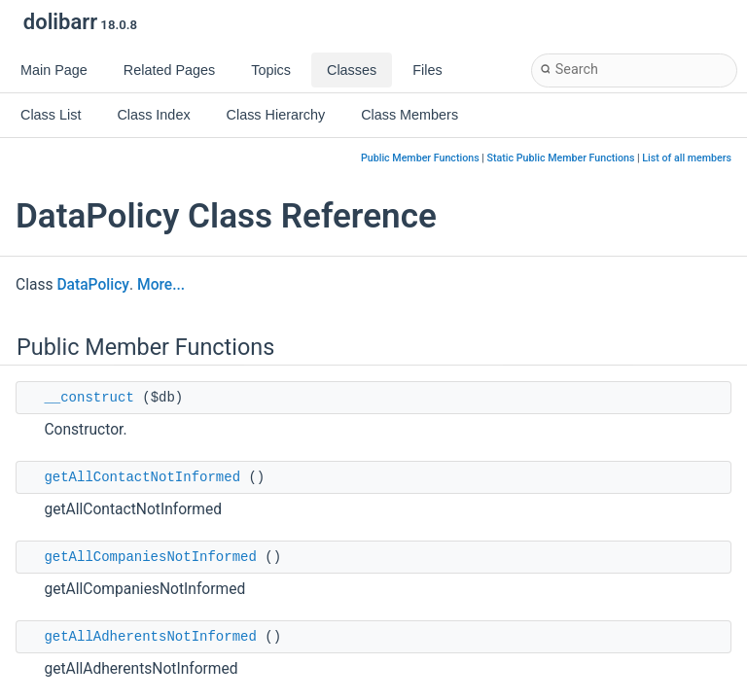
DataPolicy (93, 285)
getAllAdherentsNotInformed (150, 637)
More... (161, 285)
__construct (89, 398)
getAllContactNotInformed (142, 477)
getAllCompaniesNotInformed (150, 557)
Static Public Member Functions (561, 158)
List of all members (687, 158)
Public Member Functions (420, 158)
